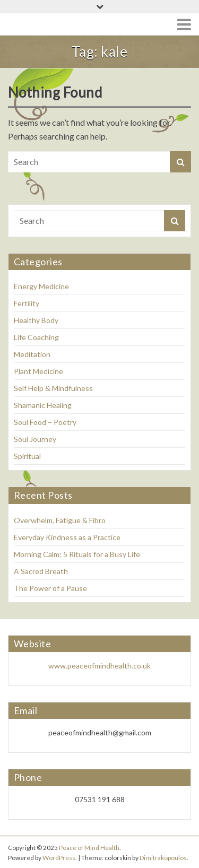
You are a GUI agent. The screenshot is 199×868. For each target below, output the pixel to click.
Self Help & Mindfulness (53, 388)
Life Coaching (36, 337)
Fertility (27, 303)
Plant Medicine (38, 371)
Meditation (32, 354)
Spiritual (27, 456)
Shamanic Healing (43, 405)
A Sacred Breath (41, 571)
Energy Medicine (41, 286)
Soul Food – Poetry (45, 422)
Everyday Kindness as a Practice (67, 537)
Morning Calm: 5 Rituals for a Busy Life (77, 554)
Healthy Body (36, 320)
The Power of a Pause (50, 588)
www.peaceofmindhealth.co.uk (99, 666)
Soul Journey (35, 439)
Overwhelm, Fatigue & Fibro (60, 520)
